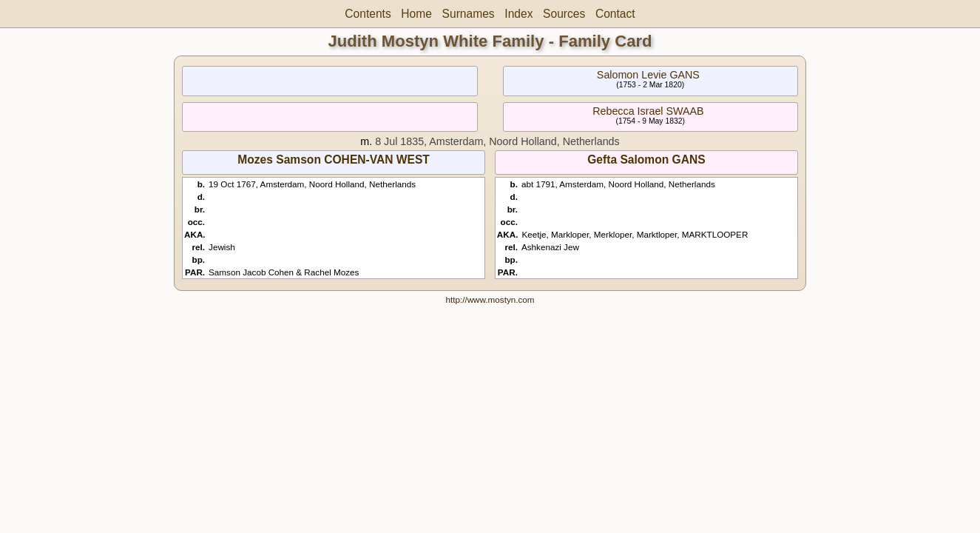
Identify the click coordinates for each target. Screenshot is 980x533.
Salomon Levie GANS (648, 75)
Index (518, 14)
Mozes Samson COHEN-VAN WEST (334, 160)
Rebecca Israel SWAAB (648, 111)
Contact (615, 14)
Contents (368, 14)
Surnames (469, 14)
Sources (564, 14)
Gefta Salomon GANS (646, 160)
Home (416, 14)
